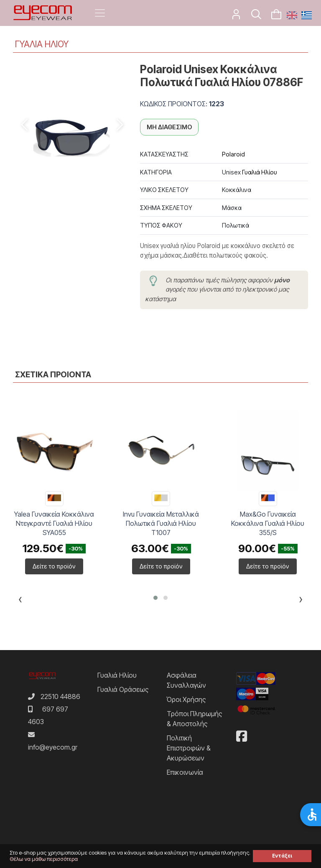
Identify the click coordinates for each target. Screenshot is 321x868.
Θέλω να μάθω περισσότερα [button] (44, 859)
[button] (155, 598)
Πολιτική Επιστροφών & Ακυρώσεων (189, 748)
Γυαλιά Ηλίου (260, 172)
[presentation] (20, 601)
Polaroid (233, 154)
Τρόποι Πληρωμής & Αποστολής (195, 719)
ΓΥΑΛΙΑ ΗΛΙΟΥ (42, 44)
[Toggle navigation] (100, 13)
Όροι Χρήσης (186, 699)
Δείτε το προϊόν (54, 566)
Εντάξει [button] (282, 856)
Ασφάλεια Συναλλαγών (186, 680)
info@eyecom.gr (53, 747)
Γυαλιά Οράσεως (123, 689)
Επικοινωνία (185, 772)
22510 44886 (60, 696)
